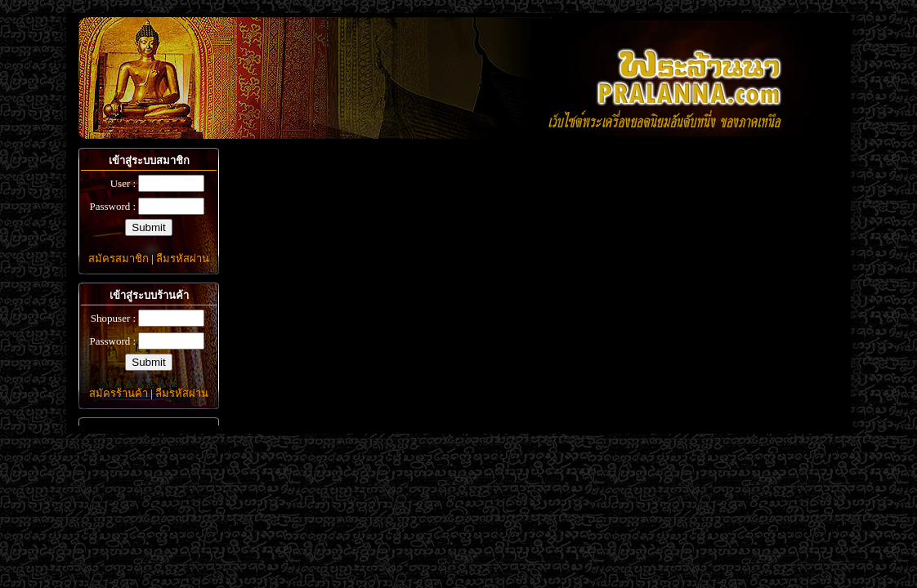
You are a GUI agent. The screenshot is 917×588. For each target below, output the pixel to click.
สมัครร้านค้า (119, 393)
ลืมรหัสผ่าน (183, 258)
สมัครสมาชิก (119, 258)
